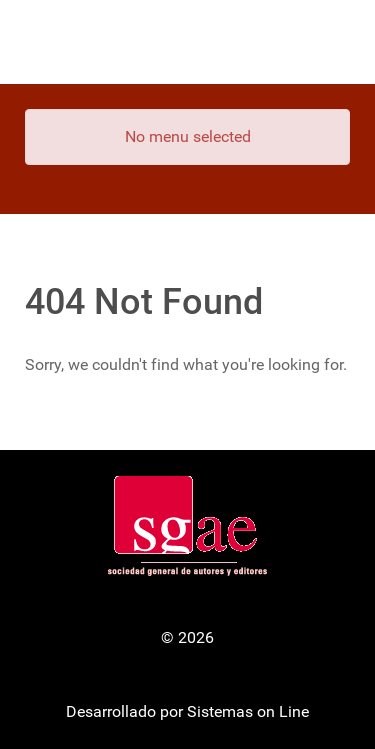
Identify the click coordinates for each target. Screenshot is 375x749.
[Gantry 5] (187, 42)
